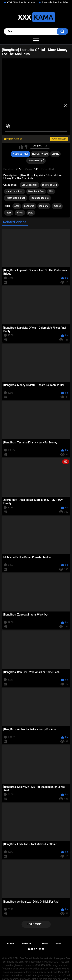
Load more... (36, 924)
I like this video (21, 147)
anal (17, 206)
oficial (20, 213)
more (9, 213)
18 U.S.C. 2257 (36, 949)
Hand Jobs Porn (15, 191)
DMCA (60, 943)
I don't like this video (26, 147)
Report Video (40, 154)
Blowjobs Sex (49, 185)
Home (10, 943)
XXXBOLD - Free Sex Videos (21, 2)
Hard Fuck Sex (36, 191)
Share (55, 154)
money (57, 206)
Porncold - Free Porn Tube (55, 2)
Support (27, 943)
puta (31, 213)
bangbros (29, 206)
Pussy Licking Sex (16, 198)
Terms (44, 943)
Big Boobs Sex (29, 185)
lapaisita (44, 206)
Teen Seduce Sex (40, 198)
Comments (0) (36, 161)
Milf (51, 191)
